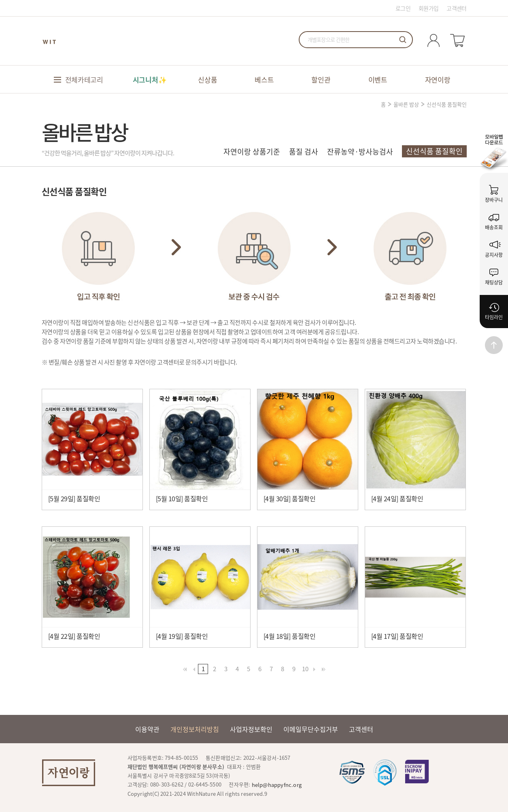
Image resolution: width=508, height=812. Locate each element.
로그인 (403, 8)
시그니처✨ (150, 80)
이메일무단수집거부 (311, 729)
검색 (403, 40)
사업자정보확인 (251, 729)
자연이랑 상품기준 (252, 152)
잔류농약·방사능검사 (360, 152)
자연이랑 (438, 80)
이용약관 (147, 729)
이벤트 (378, 80)
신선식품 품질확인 (434, 151)
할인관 (321, 80)
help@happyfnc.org (277, 785)
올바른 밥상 (406, 104)
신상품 (207, 80)
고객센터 (456, 8)
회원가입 (428, 8)
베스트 (264, 80)
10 (305, 669)
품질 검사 (304, 152)
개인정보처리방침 (195, 729)
